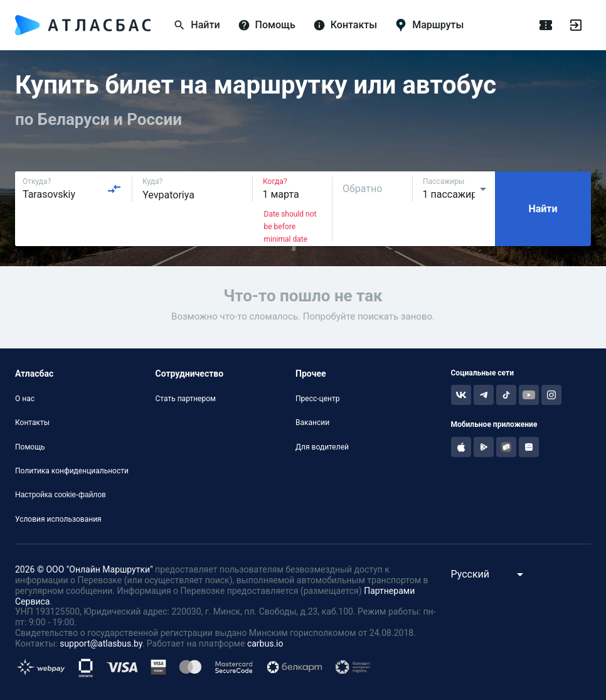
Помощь (30, 447)
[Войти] (576, 25)
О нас (25, 399)
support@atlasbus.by (101, 643)
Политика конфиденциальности (72, 471)
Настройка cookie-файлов (61, 495)
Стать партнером (186, 399)
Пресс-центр (317, 399)
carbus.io (265, 643)
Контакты (32, 423)
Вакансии (312, 423)
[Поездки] (546, 25)
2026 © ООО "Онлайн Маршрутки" (84, 569)
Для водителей (322, 447)
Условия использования (58, 519)
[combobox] (72, 189)
